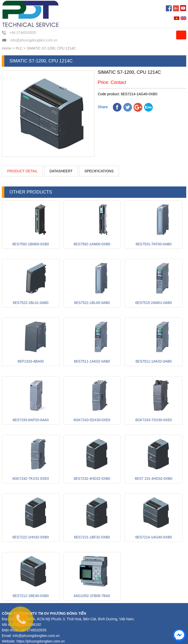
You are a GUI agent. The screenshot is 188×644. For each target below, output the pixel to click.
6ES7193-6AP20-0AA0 (31, 420)
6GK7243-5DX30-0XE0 (92, 420)
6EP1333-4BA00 (30, 361)
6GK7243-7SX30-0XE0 (154, 420)
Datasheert (61, 171)
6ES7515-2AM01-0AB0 (154, 303)
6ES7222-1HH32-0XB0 (31, 537)
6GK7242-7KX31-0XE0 (31, 479)
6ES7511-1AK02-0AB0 (92, 361)
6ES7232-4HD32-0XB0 (92, 479)
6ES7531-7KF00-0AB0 (153, 244)
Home (6, 48)
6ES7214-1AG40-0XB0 (154, 537)
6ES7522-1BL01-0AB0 (31, 303)
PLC (19, 48)
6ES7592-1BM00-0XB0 (31, 244)
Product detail (22, 171)
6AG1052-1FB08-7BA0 (92, 596)
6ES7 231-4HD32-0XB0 (154, 479)
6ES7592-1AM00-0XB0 (92, 244)
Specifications (99, 171)
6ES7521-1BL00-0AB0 (92, 303)
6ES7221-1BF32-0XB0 (92, 537)
